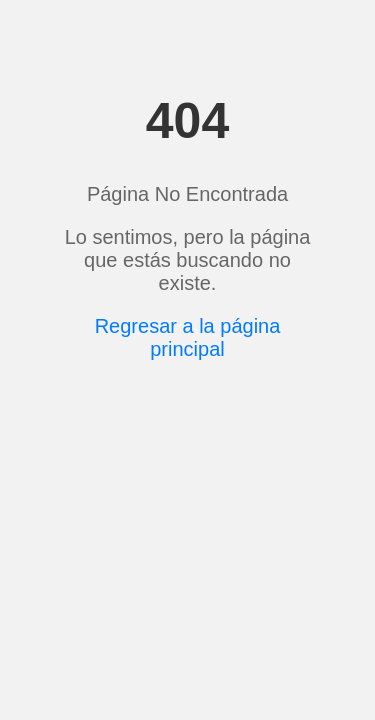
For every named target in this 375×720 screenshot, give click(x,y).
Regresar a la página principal (188, 337)
